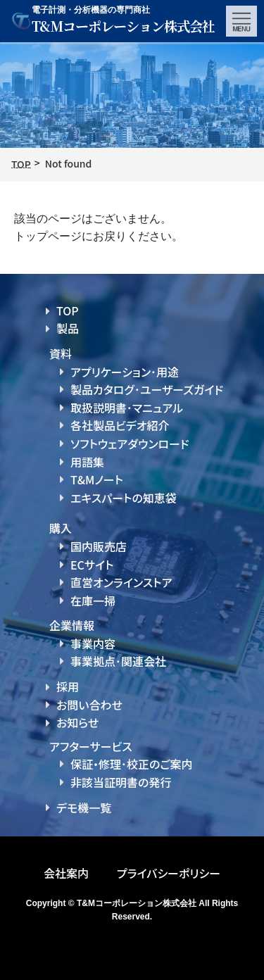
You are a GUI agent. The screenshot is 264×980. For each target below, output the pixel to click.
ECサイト (92, 565)
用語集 (87, 462)
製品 (68, 328)
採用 (68, 686)
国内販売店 (99, 546)
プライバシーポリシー (169, 873)
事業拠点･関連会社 (118, 661)
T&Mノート (97, 479)
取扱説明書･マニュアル (127, 408)
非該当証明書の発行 (121, 782)
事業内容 (93, 643)
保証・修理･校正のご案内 (132, 764)
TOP (68, 310)
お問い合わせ (89, 705)
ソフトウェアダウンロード (130, 444)
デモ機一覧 (84, 808)
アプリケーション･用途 (125, 372)
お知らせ (77, 722)
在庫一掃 (93, 601)
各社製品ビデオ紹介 (120, 425)
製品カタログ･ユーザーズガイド (147, 389)
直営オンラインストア (121, 582)
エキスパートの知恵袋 (124, 498)
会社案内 (66, 873)
